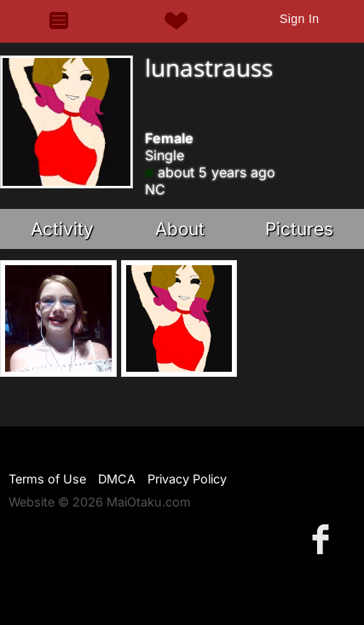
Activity (62, 229)
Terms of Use (47, 479)
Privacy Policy (187, 479)
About (180, 229)
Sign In (299, 19)
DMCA (117, 479)
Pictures (299, 229)
